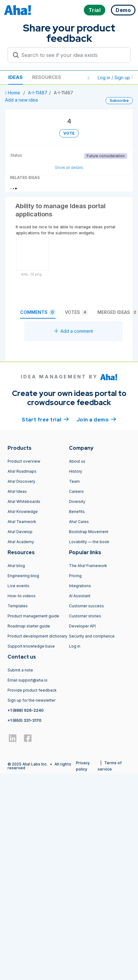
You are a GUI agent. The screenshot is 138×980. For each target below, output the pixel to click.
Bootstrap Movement (89, 532)
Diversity (77, 501)
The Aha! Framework (88, 566)
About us (77, 461)
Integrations (80, 586)
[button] (89, 78)
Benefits (77, 512)
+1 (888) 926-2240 (26, 710)
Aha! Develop (20, 532)
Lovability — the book (89, 542)
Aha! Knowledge (23, 512)
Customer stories (85, 616)
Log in (75, 646)
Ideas (15, 77)
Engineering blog (23, 576)
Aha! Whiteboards (24, 501)
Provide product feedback (32, 690)
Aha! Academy (21, 542)
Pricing (75, 576)
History (76, 471)
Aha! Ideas (17, 491)
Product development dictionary (37, 636)
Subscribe (119, 100)
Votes (76, 312)
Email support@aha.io (28, 680)
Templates (18, 606)
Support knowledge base (31, 646)
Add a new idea (21, 100)
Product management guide (33, 616)
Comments (38, 312)
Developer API (82, 626)
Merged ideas (118, 312)
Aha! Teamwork (22, 522)
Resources (47, 77)
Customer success (86, 606)
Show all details (69, 167)
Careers (76, 491)
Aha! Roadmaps (22, 471)
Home (13, 93)
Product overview (24, 461)
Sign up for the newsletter (32, 700)
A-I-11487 (38, 93)
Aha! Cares (79, 522)
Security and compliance (92, 636)
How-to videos (22, 596)
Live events (18, 586)
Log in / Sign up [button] (115, 78)
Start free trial (45, 419)
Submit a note (20, 670)
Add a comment (74, 331)
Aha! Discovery (21, 481)
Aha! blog (16, 566)
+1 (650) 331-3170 (24, 720)
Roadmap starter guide (29, 626)
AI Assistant (80, 596)
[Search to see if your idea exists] (72, 55)
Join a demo (96, 419)
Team (74, 481)
